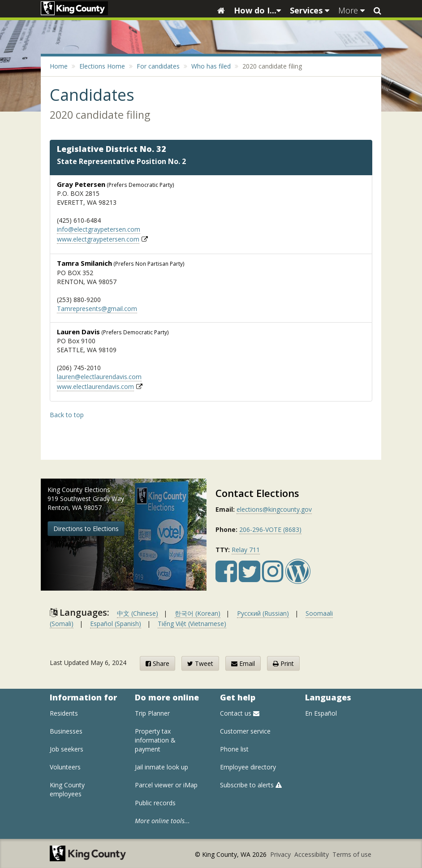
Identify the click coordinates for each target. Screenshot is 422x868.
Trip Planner (152, 713)
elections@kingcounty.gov (274, 509)
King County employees (67, 789)
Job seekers (67, 749)
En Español (321, 713)
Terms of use (352, 854)
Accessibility (312, 854)
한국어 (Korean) (198, 613)
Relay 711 (246, 550)
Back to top (67, 415)
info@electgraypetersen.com (99, 229)
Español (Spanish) (116, 624)
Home (59, 66)
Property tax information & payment (155, 740)
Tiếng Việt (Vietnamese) (192, 624)
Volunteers (65, 767)
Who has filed (211, 66)
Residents (64, 713)
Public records (155, 803)
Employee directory (248, 767)
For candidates (158, 66)
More (351, 10)
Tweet (200, 663)
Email (243, 663)
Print (283, 663)
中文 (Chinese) (138, 613)
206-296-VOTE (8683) (270, 529)
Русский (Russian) (263, 613)
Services (310, 10)
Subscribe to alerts (251, 785)
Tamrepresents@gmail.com (97, 309)
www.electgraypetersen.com (98, 239)
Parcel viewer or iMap (166, 785)
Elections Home (102, 66)
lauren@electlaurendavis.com (99, 377)
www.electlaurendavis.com (95, 386)
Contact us (240, 713)
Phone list (234, 749)
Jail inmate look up (161, 767)
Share (157, 663)
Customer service (245, 731)
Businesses (66, 731)
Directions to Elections (86, 529)
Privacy (281, 854)
